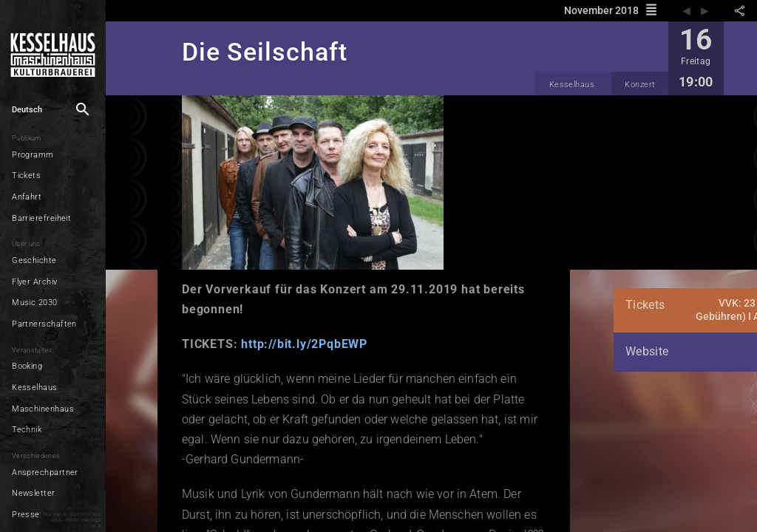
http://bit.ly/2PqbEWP (294, 344)
